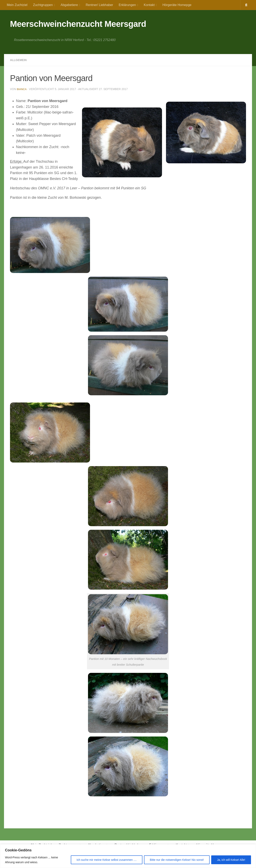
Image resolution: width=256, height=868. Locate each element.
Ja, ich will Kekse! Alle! (231, 860)
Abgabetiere (69, 5)
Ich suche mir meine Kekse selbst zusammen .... (107, 860)
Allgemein (19, 60)
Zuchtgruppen (43, 5)
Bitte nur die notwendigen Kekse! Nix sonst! (177, 860)
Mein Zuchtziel (17, 5)
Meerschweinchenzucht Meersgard (78, 24)
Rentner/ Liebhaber (99, 5)
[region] (128, 856)
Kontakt (149, 5)
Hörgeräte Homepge (177, 5)
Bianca (22, 89)
